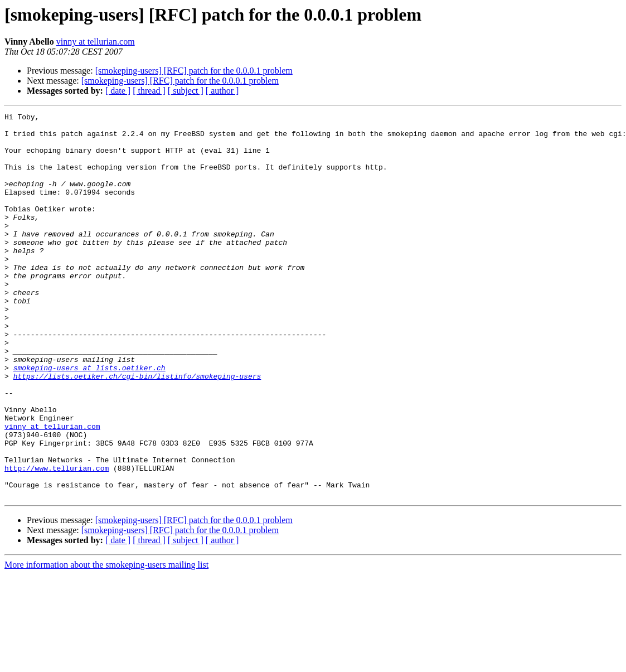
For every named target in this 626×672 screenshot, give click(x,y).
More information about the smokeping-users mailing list (106, 642)
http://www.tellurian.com (57, 540)
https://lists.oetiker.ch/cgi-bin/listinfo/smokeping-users (137, 429)
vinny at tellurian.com (96, 42)
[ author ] (222, 91)
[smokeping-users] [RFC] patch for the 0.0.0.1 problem (194, 71)
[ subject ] (186, 91)
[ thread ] (149, 91)
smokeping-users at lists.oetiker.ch (89, 419)
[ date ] (118, 91)
